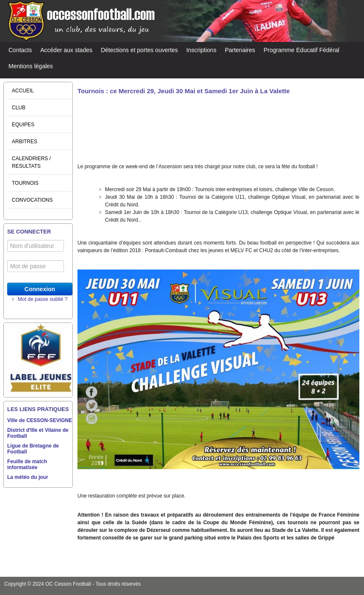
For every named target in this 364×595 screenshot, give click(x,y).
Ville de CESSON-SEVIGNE (40, 420)
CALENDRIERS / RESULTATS (31, 162)
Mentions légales (31, 66)
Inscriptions (201, 50)
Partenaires (240, 50)
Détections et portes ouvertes (139, 50)
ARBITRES (25, 142)
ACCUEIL (23, 91)
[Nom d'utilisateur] (36, 246)
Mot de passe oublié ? (43, 299)
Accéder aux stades (66, 50)
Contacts (20, 50)
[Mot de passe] (36, 266)
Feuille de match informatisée (27, 464)
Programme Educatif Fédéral (302, 50)
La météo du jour (28, 477)
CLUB (19, 108)
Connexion (40, 289)
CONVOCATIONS (32, 200)
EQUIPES (23, 125)
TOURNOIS (25, 183)
